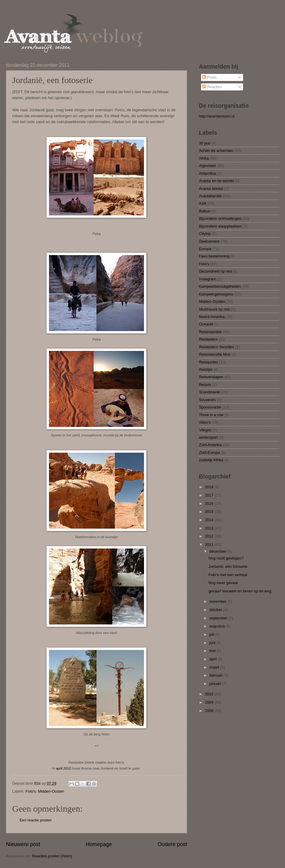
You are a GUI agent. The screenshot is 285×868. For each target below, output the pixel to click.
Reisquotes (208, 362)
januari (216, 684)
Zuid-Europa (209, 453)
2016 (210, 504)
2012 (210, 536)
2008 (210, 711)
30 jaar (205, 143)
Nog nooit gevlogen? (226, 558)
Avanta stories (211, 189)
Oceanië (206, 324)
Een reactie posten (35, 820)
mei (213, 651)
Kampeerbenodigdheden (220, 286)
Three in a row (211, 415)
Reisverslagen (211, 377)
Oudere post (172, 844)
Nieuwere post (23, 844)
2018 (210, 487)
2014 (210, 520)
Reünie (205, 385)
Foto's (31, 791)
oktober (216, 610)
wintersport (208, 437)
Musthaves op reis (214, 309)
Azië (203, 203)
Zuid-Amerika (210, 445)
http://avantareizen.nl (217, 116)
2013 (210, 528)
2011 (210, 545)
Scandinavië (209, 392)
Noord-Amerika (212, 317)
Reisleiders (208, 339)
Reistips (206, 369)
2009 (210, 702)
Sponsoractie (210, 407)
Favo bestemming (214, 256)
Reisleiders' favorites (216, 347)
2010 (210, 694)
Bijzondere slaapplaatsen (220, 226)
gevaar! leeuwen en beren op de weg (240, 591)
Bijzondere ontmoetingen (220, 218)
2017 (210, 495)
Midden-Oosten (51, 791)
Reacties (212, 87)
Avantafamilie (210, 196)
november (218, 601)
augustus (218, 626)
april (213, 659)
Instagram (207, 279)
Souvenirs (207, 400)
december (218, 551)
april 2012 (63, 768)
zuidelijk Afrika (211, 460)
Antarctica (207, 173)
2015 (210, 512)
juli (212, 634)
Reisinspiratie (210, 332)
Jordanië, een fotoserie (228, 566)
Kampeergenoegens (216, 294)
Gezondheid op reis (216, 271)
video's (205, 422)
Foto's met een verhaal (228, 575)
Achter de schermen (216, 151)
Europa (205, 249)
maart (215, 667)
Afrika (204, 158)
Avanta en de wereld (216, 181)
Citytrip (205, 234)
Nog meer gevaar (223, 583)
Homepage (99, 844)
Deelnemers (209, 241)
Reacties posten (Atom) (52, 856)
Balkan (205, 211)
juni (213, 643)
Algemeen (208, 166)
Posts (209, 77)
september (219, 618)
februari (216, 675)
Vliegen (205, 430)
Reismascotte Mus (215, 354)
